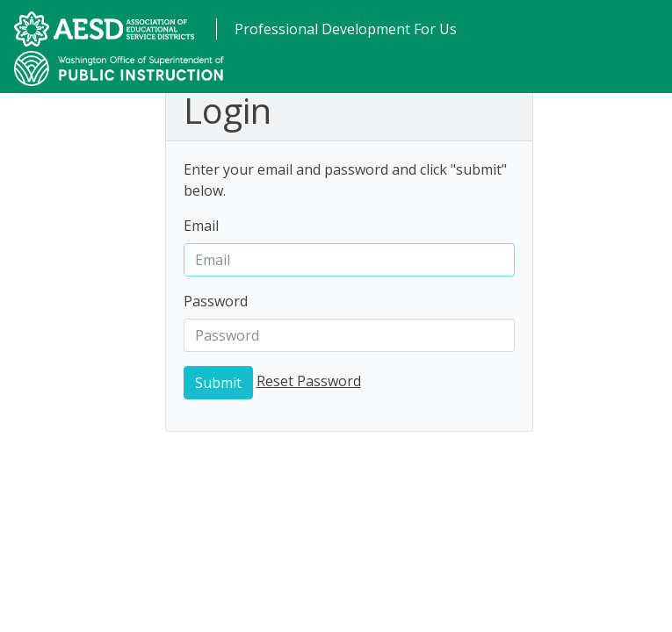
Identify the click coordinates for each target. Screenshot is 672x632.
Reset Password (309, 381)
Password (216, 301)
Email (201, 226)
